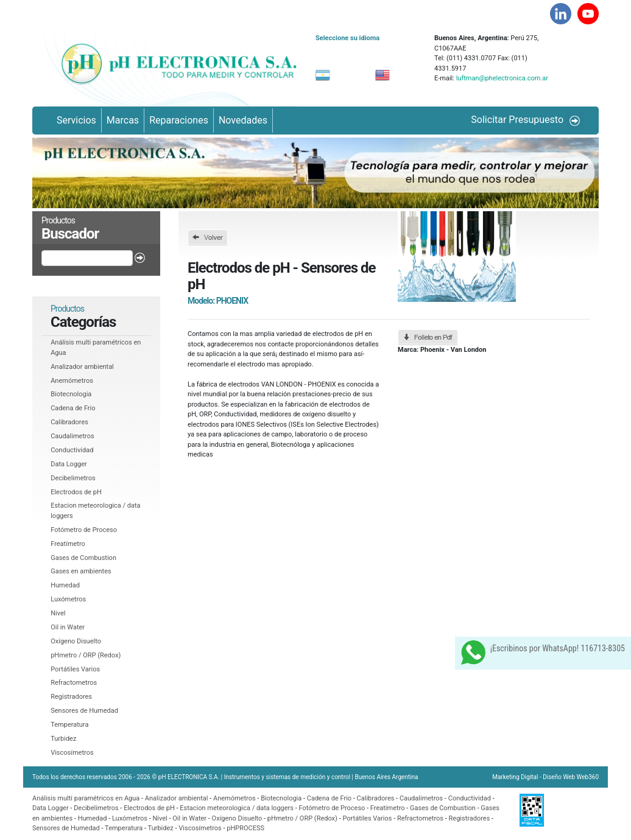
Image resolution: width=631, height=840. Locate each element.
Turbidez (63, 739)
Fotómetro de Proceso (84, 530)
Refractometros (74, 683)
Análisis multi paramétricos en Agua (86, 798)
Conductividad (72, 450)
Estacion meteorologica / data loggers (237, 808)
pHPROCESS (245, 828)
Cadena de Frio (73, 408)
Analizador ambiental (82, 367)
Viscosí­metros (72, 753)
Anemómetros (72, 381)
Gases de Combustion (83, 558)
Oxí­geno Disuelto (76, 641)
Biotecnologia (71, 394)
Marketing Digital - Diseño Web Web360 (545, 777)
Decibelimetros (73, 478)
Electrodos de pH (76, 492)
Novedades (243, 120)
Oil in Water (68, 627)
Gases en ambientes (81, 571)
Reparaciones (179, 120)
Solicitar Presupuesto (527, 121)
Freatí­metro (68, 544)
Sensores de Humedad (84, 711)
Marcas (123, 120)
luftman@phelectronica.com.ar (501, 78)
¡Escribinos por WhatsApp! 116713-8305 (543, 653)
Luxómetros (68, 599)
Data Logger (69, 464)
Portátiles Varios (75, 669)
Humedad (65, 585)
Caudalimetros (72, 436)
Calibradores (69, 422)
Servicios (76, 120)
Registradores (71, 697)
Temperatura (69, 725)
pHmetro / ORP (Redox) (86, 655)
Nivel (58, 613)
